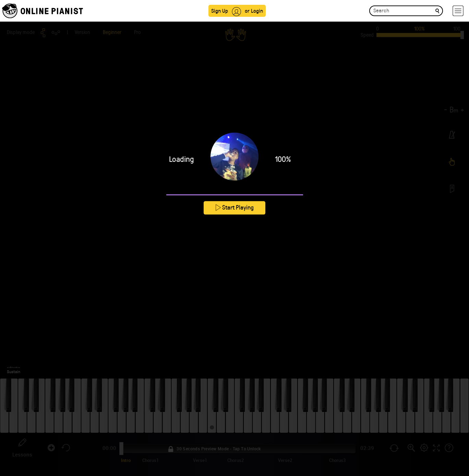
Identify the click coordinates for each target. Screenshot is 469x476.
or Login (254, 10)
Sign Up (220, 10)
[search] (437, 10)
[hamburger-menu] (458, 11)
